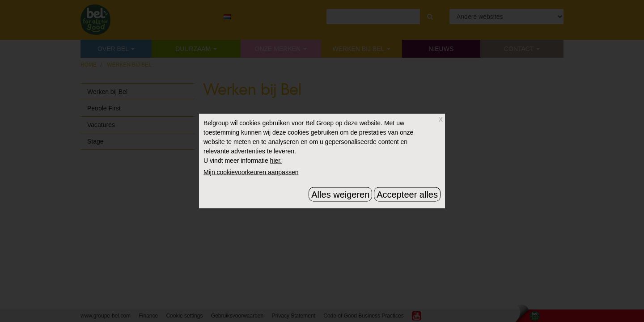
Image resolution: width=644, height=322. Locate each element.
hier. (276, 161)
